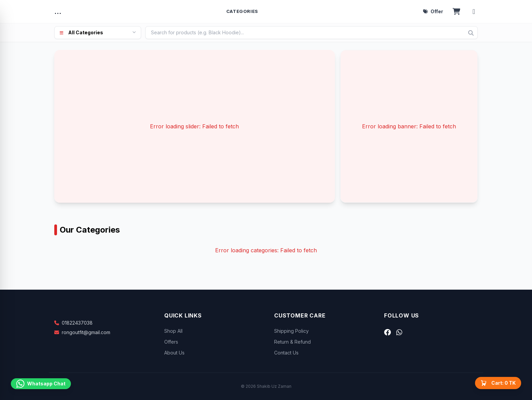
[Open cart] (457, 12)
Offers (171, 342)
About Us (174, 353)
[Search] (471, 33)
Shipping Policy (291, 331)
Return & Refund (292, 342)
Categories (242, 11)
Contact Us (286, 353)
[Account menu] (474, 12)
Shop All (173, 331)
